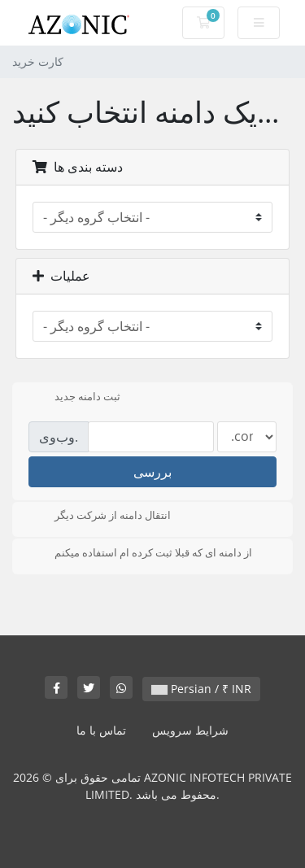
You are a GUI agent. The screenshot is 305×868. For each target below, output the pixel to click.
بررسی (152, 472)
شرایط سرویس (190, 730)
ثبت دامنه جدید (74, 398)
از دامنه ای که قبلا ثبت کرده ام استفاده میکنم (140, 554)
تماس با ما (101, 730)
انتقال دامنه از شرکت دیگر (100, 517)
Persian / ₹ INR (201, 689)
